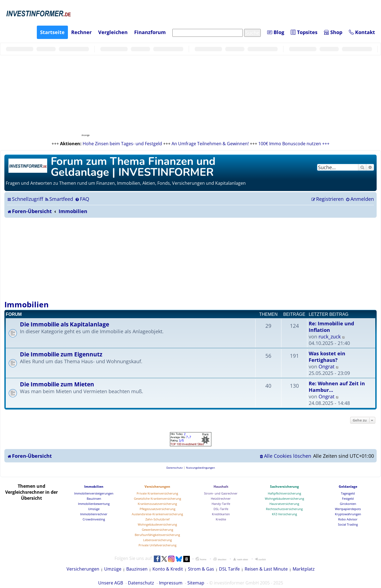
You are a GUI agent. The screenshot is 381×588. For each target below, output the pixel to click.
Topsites (304, 32)
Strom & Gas (201, 569)
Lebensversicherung (157, 540)
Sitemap (196, 583)
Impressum (171, 583)
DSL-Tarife (221, 509)
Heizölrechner (221, 498)
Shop (333, 32)
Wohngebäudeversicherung (157, 524)
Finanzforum (150, 32)
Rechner (81, 32)
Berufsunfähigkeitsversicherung (157, 535)
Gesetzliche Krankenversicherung (157, 498)
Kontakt (362, 32)
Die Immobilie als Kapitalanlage (64, 324)
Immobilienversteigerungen (94, 493)
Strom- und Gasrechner (221, 493)
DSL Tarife (229, 569)
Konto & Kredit (168, 569)
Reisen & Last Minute (266, 569)
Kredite (221, 519)
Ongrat (326, 366)
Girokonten (348, 504)
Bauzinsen (94, 498)
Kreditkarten (221, 514)
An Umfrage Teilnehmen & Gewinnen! (210, 144)
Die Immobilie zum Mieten (57, 384)
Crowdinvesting (94, 519)
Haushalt (221, 487)
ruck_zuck (330, 337)
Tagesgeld (348, 493)
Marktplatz (304, 569)
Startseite (52, 32)
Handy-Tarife (221, 504)
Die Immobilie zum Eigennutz (61, 354)
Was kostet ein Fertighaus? (327, 357)
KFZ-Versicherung (284, 514)
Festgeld (348, 498)
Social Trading (348, 524)
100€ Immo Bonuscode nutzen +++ (294, 144)
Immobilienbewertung (94, 504)
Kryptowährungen (348, 514)
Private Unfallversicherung (157, 545)
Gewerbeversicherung (157, 530)
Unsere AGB (111, 583)
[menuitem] (59, 199)
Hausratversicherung (284, 504)
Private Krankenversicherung (157, 493)
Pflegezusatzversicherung (157, 509)
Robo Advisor (348, 519)
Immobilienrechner (94, 514)
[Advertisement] (191, 259)
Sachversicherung (284, 487)
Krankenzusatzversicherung (157, 504)
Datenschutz (141, 583)
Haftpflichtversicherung (284, 493)
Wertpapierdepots (348, 509)
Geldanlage (348, 487)
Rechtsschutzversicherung (284, 509)
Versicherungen (157, 487)
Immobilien (26, 304)
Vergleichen (113, 32)
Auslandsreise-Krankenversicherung (157, 514)
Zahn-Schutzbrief (157, 519)
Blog (276, 32)
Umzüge (94, 509)
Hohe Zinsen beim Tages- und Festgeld (122, 144)
